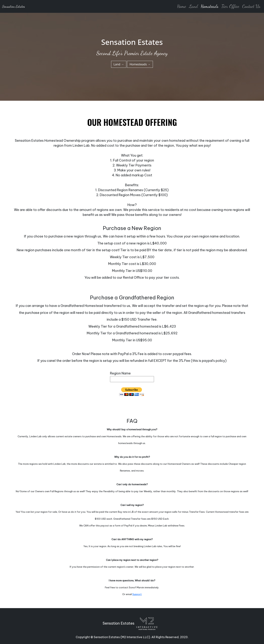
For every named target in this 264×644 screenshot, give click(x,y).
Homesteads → (140, 64)
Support (137, 594)
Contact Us (251, 6)
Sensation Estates (14, 6)
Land (193, 6)
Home (182, 6)
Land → (119, 64)
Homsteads (210, 6)
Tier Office (230, 6)
